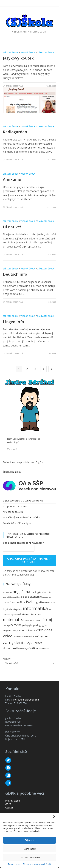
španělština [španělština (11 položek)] (44, 649)
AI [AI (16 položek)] (4, 592)
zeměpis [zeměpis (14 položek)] (28, 643)
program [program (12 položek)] (7, 631)
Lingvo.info (14, 322)
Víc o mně (12, 449)
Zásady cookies (15, 864)
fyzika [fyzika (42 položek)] (31, 602)
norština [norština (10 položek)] (36, 620)
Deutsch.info (15, 274)
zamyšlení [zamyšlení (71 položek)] (13, 642)
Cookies (9, 808)
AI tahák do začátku (13, 512)
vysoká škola (28, 53)
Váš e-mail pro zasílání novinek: (24, 543)
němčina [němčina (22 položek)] (16, 625)
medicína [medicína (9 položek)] (29, 620)
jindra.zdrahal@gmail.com (26, 700)
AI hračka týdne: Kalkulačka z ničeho (21, 517)
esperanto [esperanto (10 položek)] (46, 597)
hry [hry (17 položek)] (5, 609)
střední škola (11, 53)
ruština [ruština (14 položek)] (33, 631)
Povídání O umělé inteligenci (18, 523)
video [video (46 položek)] (8, 636)
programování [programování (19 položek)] (20, 630)
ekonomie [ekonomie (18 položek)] (36, 597)
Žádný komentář (14, 86)
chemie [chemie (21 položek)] (47, 592)
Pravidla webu (13, 801)
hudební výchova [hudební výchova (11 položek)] (15, 609)
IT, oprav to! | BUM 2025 (16, 506)
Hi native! (12, 227)
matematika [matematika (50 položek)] (14, 619)
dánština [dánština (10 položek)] (17, 597)
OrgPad (40, 462)
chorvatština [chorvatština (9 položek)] (8, 597)
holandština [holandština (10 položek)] (50, 602)
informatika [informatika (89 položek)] (35, 608)
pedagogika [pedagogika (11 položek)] (27, 625)
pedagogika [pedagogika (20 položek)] (40, 625)
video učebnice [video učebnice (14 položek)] (21, 637)
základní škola (46, 53)
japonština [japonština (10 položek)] (15, 615)
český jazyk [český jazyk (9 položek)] (24, 649)
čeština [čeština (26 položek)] (33, 648)
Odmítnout (29, 849)
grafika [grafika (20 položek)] (40, 602)
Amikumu (12, 179)
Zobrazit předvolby (29, 857)
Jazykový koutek (18, 58)
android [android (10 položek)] (9, 592)
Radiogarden (15, 132)
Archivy (7, 659)
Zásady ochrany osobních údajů (37, 864)
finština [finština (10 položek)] (6, 602)
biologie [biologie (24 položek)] (36, 592)
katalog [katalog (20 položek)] (25, 614)
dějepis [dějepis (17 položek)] (25, 597)
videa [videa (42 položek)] (48, 630)
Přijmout (29, 840)
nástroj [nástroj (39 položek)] (46, 620)
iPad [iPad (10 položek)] (50, 609)
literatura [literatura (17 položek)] (35, 614)
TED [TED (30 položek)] (40, 630)
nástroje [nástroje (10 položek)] (6, 625)
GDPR (8, 804)
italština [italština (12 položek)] (7, 614)
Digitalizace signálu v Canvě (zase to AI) (23, 501)
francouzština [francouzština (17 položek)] (18, 602)
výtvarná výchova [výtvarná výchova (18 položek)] (39, 636)
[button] (54, 817)
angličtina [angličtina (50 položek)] (22, 592)
